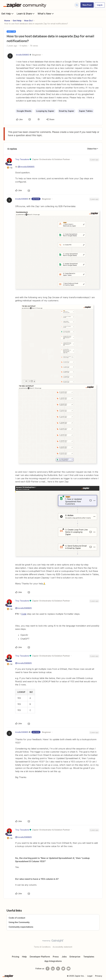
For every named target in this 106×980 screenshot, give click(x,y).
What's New (46, 14)
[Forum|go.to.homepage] (25, 5)
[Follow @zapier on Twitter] (63, 969)
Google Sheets (24, 111)
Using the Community (19, 922)
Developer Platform (40, 957)
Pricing (16, 957)
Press (56, 957)
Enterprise (75, 957)
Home (7, 21)
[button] (87, 5)
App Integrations (53, 961)
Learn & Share (26, 14)
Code (24, 614)
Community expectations (21, 927)
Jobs (64, 957)
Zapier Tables (86, 111)
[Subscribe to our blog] (58, 969)
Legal (90, 976)
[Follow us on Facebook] (48, 969)
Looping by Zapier (45, 111)
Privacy (99, 976)
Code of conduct (17, 918)
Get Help (8, 14)
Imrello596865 (23, 55)
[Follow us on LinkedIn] (53, 969)
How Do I (28, 21)
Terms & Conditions (42, 947)
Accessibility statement (62, 947)
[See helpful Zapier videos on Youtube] (69, 969)
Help (24, 957)
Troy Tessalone (22, 159)
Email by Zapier (67, 111)
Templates (89, 957)
